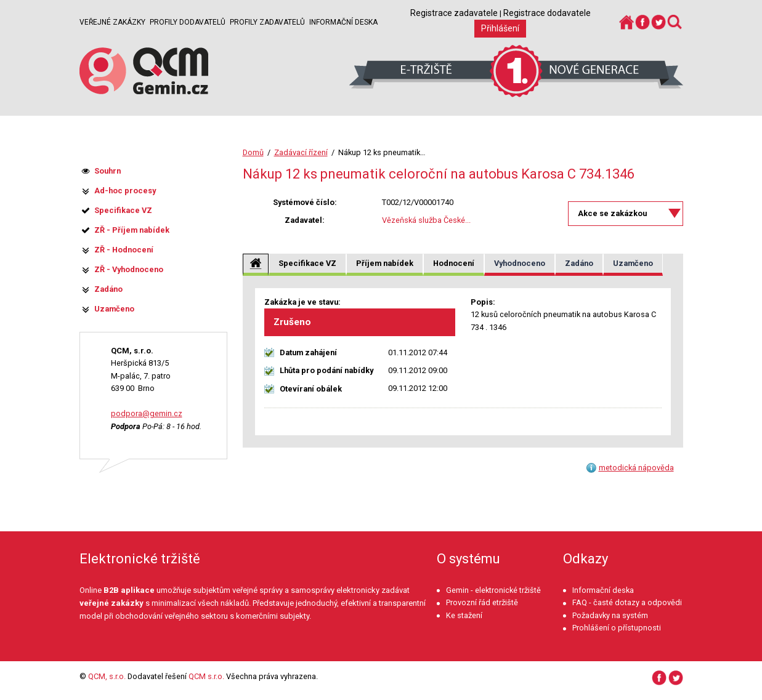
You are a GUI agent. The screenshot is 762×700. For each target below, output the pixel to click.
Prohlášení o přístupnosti (617, 628)
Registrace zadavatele (454, 13)
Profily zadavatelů (267, 22)
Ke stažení (464, 615)
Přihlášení (500, 28)
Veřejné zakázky (112, 22)
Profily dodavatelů (188, 22)
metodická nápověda (636, 468)
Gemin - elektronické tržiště (493, 590)
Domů (253, 152)
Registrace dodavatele (547, 13)
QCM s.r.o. (206, 676)
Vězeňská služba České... (426, 220)
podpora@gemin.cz (147, 413)
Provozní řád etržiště (482, 602)
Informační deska (343, 22)
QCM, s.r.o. (107, 676)
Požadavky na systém (610, 615)
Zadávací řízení (301, 152)
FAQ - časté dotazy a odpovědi (627, 602)
